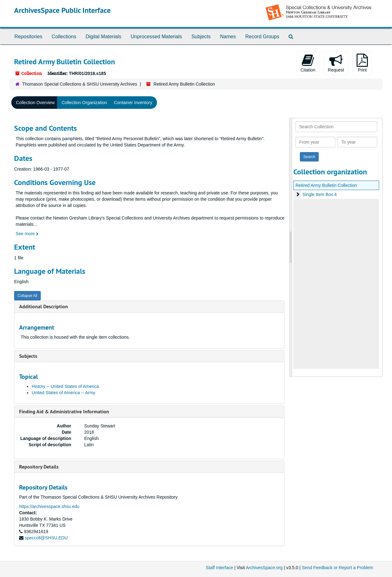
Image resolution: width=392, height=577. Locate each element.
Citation (308, 63)
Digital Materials (103, 37)
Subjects (201, 37)
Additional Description (44, 307)
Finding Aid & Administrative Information (64, 412)
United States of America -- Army (63, 393)
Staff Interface (220, 568)
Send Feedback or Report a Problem (337, 568)
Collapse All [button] (27, 296)
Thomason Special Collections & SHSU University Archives (80, 84)
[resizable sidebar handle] (291, 247)
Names (228, 37)
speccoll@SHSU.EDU (46, 538)
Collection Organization (84, 103)
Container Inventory (133, 103)
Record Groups (262, 37)
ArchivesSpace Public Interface (62, 10)
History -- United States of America (65, 386)
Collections (64, 37)
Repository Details (39, 467)
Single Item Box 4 (320, 194)
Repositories (28, 37)
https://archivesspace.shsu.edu (49, 506)
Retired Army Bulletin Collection (326, 185)
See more (27, 234)
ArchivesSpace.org (264, 568)
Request (336, 63)
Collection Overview (35, 103)
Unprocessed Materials (156, 37)
